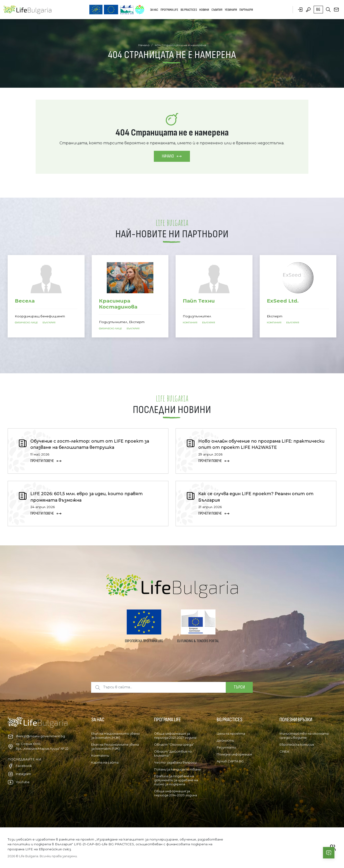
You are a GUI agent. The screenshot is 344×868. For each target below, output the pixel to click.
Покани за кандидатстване (177, 769)
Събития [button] (217, 10)
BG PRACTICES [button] (189, 10)
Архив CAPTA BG (230, 761)
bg (318, 10)
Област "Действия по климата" (173, 753)
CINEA (284, 751)
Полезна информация (234, 754)
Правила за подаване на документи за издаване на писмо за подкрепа (176, 780)
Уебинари (231, 10)
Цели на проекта (231, 733)
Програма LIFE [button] (169, 10)
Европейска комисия (297, 744)
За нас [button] (154, 10)
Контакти (100, 755)
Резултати (226, 747)
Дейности (225, 740)
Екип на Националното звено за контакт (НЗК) (116, 735)
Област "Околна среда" (174, 744)
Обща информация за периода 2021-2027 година (175, 735)
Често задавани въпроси (175, 762)
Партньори (246, 10)
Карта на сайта (105, 762)
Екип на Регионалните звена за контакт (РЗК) (115, 746)
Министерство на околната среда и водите (304, 735)
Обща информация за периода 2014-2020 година (176, 793)
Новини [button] (204, 10)
